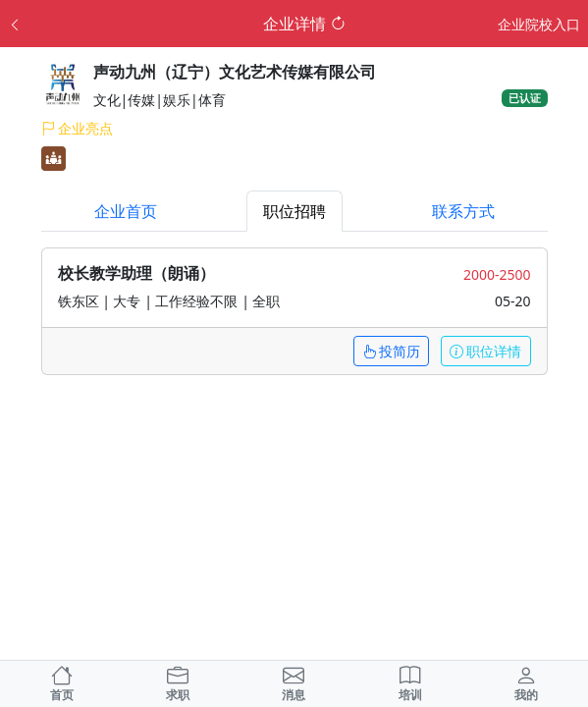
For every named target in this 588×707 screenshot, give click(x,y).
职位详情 (486, 351)
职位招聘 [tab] (294, 211)
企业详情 (304, 24)
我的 (526, 684)
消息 (294, 684)
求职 (178, 687)
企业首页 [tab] (126, 211)
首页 (62, 684)
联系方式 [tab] (463, 211)
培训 (410, 684)
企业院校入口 (539, 24)
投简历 (392, 351)
